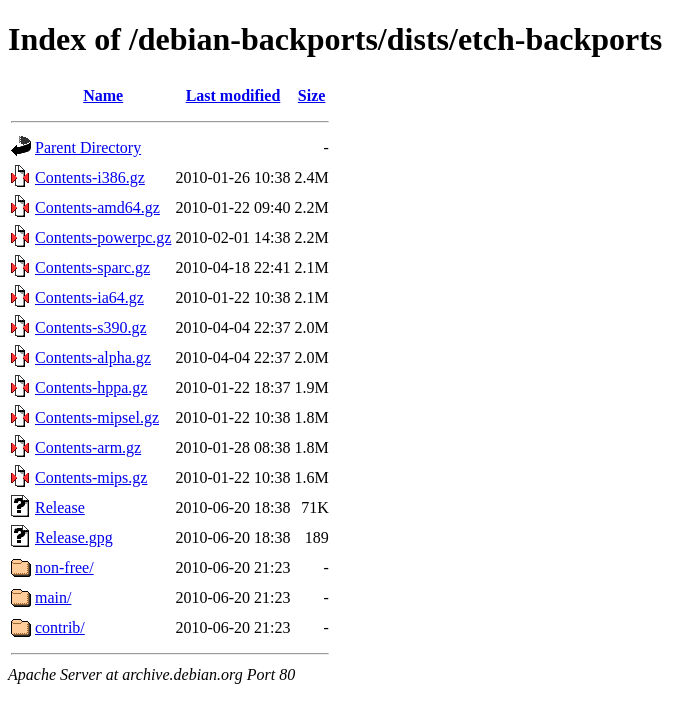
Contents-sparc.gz (92, 267)
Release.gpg (74, 537)
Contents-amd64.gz (97, 207)
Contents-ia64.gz (89, 297)
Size (312, 95)
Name (103, 95)
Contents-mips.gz (91, 477)
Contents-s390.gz (91, 327)
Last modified (233, 95)
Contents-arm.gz (88, 447)
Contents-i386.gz (90, 177)
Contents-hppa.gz (91, 387)
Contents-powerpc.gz (103, 237)
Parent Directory (88, 147)
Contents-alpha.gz (93, 357)
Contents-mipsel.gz (97, 417)
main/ (53, 597)
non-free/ (64, 567)
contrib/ (60, 627)
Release (60, 507)
